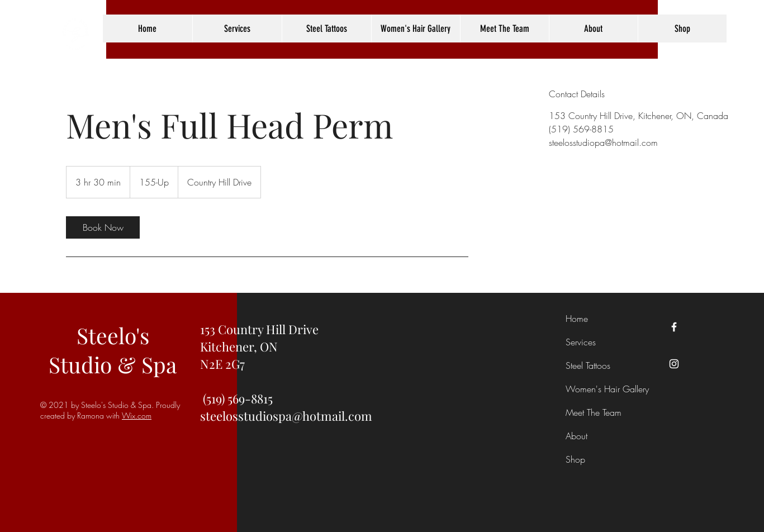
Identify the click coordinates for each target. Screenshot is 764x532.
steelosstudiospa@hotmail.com (286, 416)
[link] (103, 227)
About (576, 436)
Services (581, 342)
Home (577, 319)
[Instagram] (674, 364)
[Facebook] (674, 327)
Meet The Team (594, 412)
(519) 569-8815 (238, 398)
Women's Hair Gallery (595, 389)
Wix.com (137, 415)
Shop (575, 459)
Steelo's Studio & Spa (113, 350)
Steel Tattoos (588, 365)
